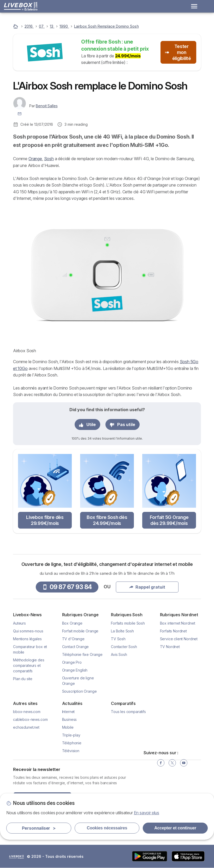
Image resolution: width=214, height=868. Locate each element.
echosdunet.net (26, 727)
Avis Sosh (119, 654)
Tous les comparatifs (128, 712)
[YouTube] (184, 763)
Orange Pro (72, 662)
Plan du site (23, 679)
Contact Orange (76, 647)
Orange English (75, 670)
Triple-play (71, 735)
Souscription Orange (79, 691)
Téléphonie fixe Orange (82, 654)
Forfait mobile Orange (80, 631)
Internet (69, 712)
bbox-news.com (27, 712)
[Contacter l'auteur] (20, 113)
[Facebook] (161, 763)
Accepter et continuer (175, 828)
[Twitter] (172, 763)
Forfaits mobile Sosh (128, 623)
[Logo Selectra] (21, 6)
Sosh (49, 159)
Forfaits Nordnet (174, 631)
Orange (35, 159)
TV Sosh (118, 639)
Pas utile (123, 424)
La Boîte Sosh (122, 631)
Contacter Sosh (124, 647)
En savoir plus (147, 813)
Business (70, 719)
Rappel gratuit (147, 587)
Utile (87, 424)
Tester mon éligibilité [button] (178, 52)
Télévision (71, 751)
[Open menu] (194, 6)
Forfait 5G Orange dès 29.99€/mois (169, 520)
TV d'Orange (73, 639)
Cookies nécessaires (107, 828)
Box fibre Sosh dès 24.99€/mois (107, 520)
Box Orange (72, 623)
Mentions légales (27, 639)
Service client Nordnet (179, 639)
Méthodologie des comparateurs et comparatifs (29, 665)
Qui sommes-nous (28, 631)
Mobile (68, 727)
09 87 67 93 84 (67, 587)
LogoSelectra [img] (16, 857)
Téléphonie (72, 743)
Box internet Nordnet (178, 623)
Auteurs (19, 623)
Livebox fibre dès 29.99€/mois (45, 520)
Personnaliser (39, 828)
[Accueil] (16, 26)
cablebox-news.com (30, 719)
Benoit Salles (47, 106)
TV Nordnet (170, 647)
